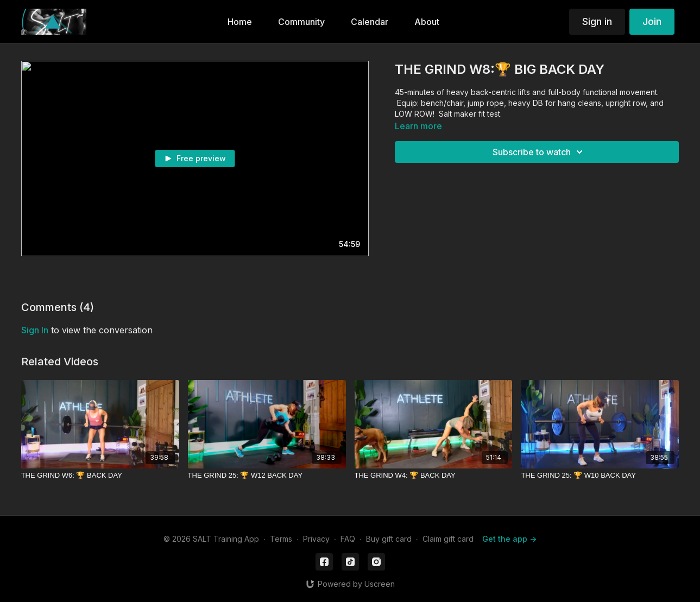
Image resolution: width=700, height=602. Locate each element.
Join (652, 21)
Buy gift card (389, 539)
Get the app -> (509, 539)
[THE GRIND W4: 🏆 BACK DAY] (434, 476)
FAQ (348, 539)
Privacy (316, 539)
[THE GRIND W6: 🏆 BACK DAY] (100, 476)
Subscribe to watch (539, 152)
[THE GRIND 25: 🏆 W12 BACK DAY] (267, 476)
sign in (35, 330)
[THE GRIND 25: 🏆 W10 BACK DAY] (600, 476)
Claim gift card (448, 539)
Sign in (597, 21)
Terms (281, 539)
